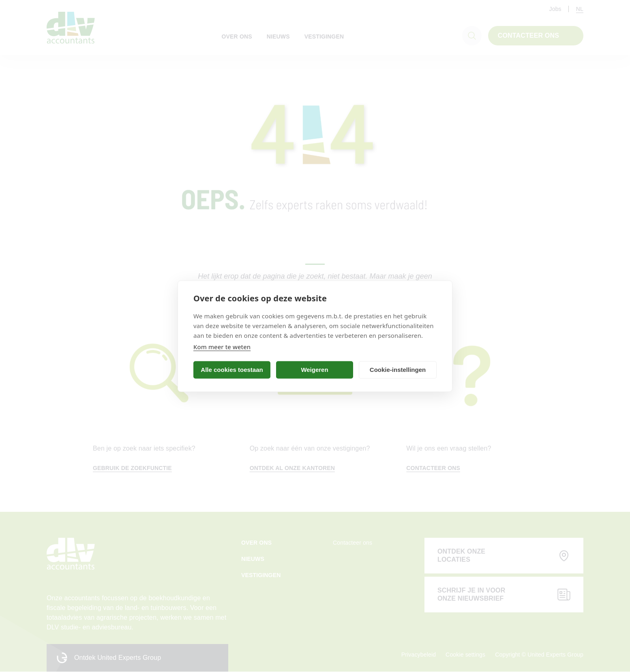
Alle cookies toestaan (232, 370)
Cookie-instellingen (398, 370)
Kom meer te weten (222, 346)
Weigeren (314, 370)
